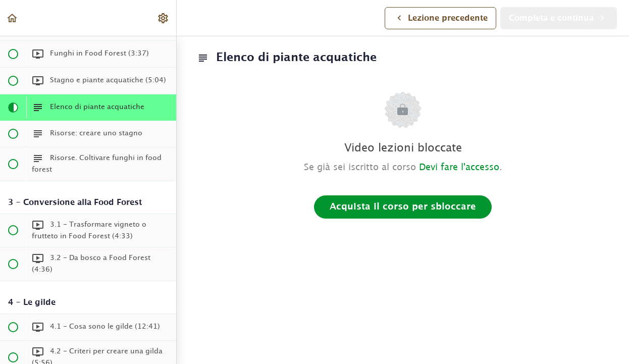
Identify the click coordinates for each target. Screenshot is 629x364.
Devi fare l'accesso (459, 168)
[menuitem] (164, 18)
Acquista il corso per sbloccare (403, 207)
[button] (13, 18)
